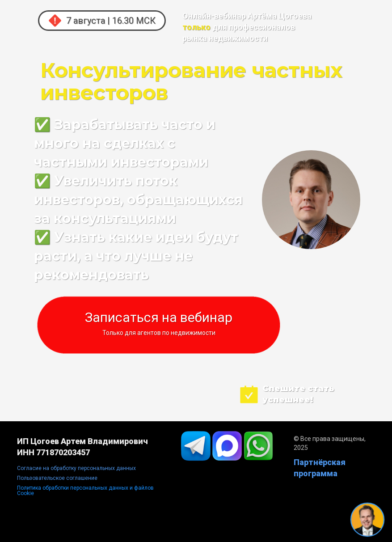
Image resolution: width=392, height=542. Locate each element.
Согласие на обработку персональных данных (76, 468)
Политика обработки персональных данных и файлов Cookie (85, 491)
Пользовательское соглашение (57, 478)
